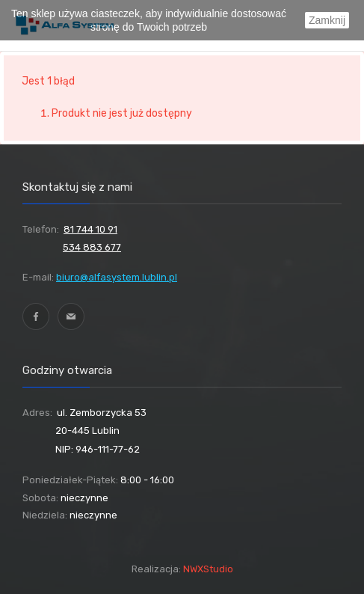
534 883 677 (92, 247)
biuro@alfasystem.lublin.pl (117, 277)
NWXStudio (208, 569)
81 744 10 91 (90, 229)
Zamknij (327, 20)
